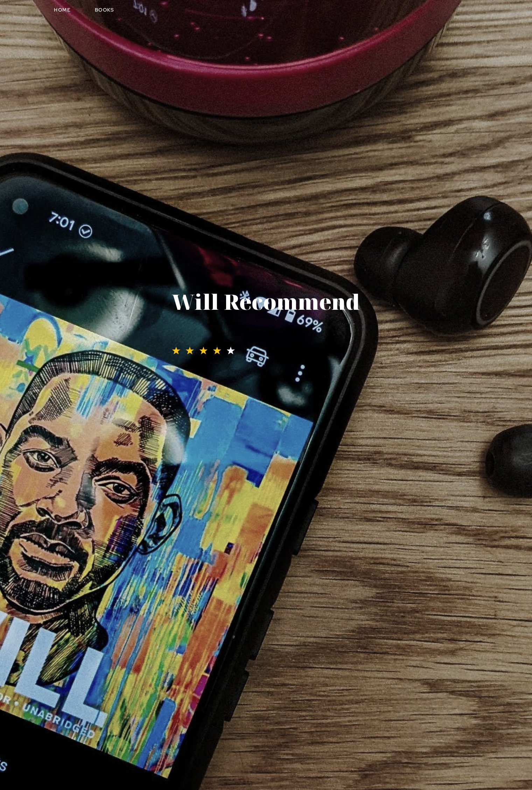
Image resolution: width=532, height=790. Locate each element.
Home (62, 10)
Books (105, 10)
